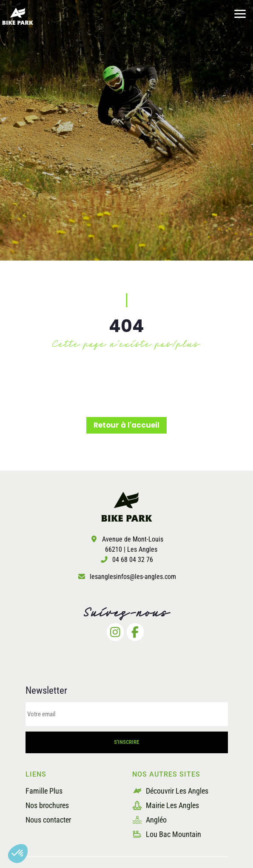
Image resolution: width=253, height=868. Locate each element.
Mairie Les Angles (166, 805)
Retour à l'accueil (126, 425)
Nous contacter (48, 820)
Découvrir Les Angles (170, 791)
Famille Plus (44, 791)
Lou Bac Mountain (167, 834)
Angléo (149, 820)
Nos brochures (47, 805)
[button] (18, 854)
